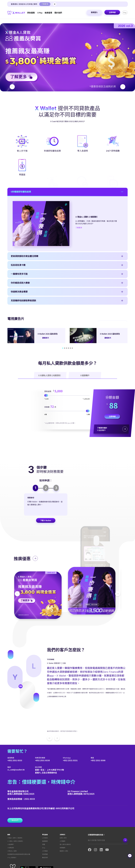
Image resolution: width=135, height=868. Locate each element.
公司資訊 (45, 822)
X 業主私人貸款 (12, 835)
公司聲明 (62, 825)
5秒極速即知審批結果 (21, 306)
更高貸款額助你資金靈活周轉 (24, 371)
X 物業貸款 (11, 832)
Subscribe (125, 824)
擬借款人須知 (64, 835)
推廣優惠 (45, 825)
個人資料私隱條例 (65, 828)
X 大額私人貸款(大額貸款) (15, 825)
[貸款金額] (67, 429)
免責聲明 (62, 832)
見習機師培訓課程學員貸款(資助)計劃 (19, 838)
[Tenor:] (67, 445)
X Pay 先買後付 (12, 842)
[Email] (104, 824)
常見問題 (45, 838)
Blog (44, 832)
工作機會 (45, 835)
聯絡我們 (45, 842)
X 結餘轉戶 (11, 828)
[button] (67, 57)
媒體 (44, 828)
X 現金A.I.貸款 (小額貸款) (15, 822)
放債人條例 (63, 822)
